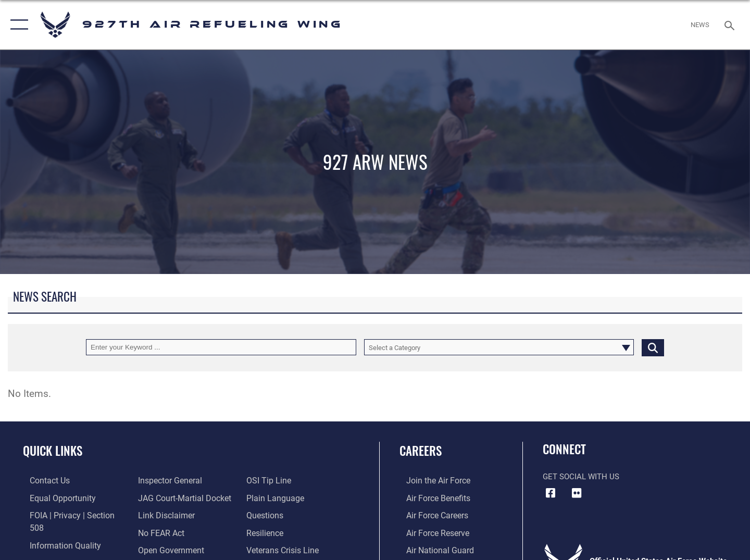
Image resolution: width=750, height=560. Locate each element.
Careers (421, 451)
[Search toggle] (731, 24)
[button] (17, 25)
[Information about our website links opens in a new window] (163, 497)
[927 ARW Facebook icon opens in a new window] (551, 493)
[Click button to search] (653, 347)
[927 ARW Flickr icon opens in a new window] (577, 493)
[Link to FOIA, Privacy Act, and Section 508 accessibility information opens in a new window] (71, 515)
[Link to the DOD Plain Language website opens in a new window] (275, 480)
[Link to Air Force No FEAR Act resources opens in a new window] (159, 515)
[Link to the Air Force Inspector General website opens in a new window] (54, 549)
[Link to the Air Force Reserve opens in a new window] (430, 532)
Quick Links (53, 451)
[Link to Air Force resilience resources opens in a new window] (266, 515)
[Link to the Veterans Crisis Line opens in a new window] (284, 532)
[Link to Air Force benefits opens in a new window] (430, 497)
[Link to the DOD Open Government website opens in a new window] (167, 532)
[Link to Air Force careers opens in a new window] (430, 515)
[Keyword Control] (221, 347)
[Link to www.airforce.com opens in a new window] (430, 480)
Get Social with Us (581, 477)
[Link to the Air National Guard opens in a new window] (432, 549)
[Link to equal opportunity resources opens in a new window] (54, 497)
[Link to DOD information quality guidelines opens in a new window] (56, 532)
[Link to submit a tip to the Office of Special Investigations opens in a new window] (157, 549)
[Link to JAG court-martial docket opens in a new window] (181, 480)
